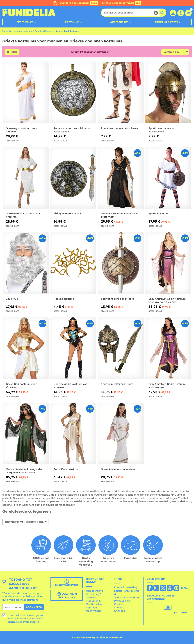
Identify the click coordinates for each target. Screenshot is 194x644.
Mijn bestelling (94, 591)
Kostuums (72, 22)
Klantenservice (67, 583)
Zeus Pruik (12, 299)
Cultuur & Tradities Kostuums (40, 31)
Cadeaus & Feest (166, 22)
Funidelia (7, 31)
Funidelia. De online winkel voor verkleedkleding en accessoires (29, 13)
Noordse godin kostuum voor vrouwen (71, 386)
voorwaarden (21, 619)
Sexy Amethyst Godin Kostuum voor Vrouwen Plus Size (167, 300)
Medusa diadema (64, 299)
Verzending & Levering (94, 596)
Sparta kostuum (158, 214)
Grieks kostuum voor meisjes (118, 469)
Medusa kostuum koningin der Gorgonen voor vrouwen (24, 471)
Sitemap (119, 608)
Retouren (91, 608)
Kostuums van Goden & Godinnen (27, 522)
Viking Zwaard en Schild (68, 214)
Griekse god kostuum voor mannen (22, 130)
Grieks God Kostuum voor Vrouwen (21, 386)
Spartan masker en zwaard (117, 384)
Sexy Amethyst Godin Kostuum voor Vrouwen (167, 386)
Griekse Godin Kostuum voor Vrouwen (23, 215)
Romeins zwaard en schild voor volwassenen (72, 130)
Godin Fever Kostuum (66, 469)
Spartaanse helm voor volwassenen (162, 130)
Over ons (120, 611)
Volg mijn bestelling (67, 595)
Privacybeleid (122, 601)
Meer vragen (93, 611)
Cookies (119, 604)
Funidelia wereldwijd (126, 587)
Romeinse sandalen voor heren (119, 128)
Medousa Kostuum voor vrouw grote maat (119, 215)
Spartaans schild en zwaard (118, 299)
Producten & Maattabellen (94, 603)
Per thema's (25, 22)
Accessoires (119, 22)
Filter (14, 52)
